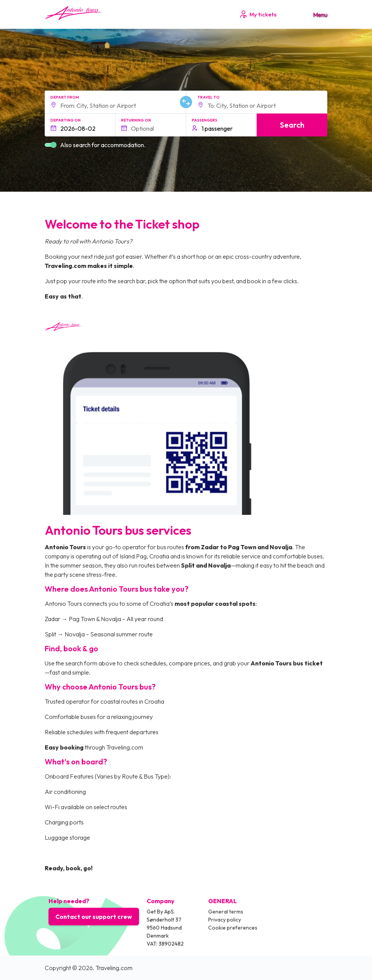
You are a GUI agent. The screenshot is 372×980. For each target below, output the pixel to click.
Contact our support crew (94, 917)
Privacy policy (225, 920)
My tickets (258, 14)
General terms (226, 912)
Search (292, 125)
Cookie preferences (233, 928)
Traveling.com (114, 968)
